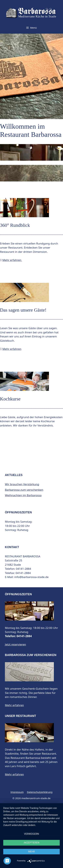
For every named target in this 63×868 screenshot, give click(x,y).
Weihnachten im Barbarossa (23, 495)
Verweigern (31, 834)
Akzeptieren (31, 843)
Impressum (17, 792)
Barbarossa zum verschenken (24, 490)
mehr (31, 852)
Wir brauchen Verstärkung (22, 484)
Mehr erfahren (12, 260)
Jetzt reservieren (15, 644)
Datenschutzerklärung (40, 792)
